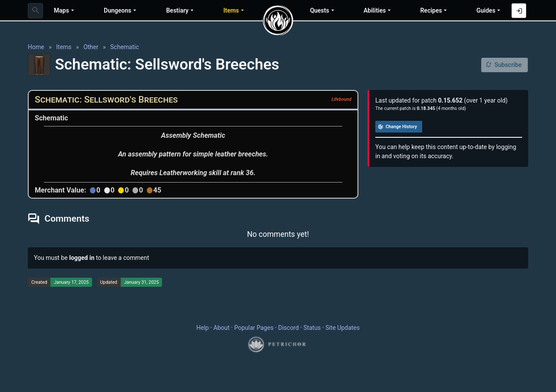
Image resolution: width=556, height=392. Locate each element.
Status (312, 328)
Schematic (125, 47)
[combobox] (35, 11)
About (221, 328)
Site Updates (343, 328)
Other (91, 47)
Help (203, 328)
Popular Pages (254, 328)
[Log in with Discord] (519, 11)
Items (64, 47)
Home (36, 47)
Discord (288, 328)
